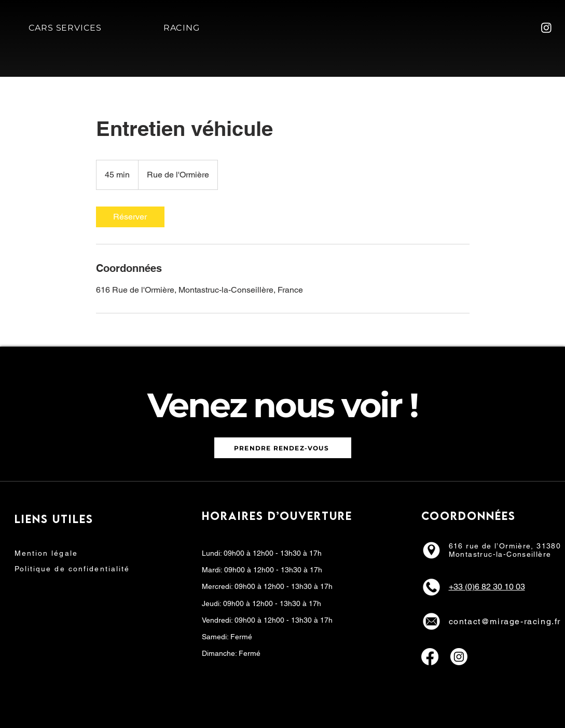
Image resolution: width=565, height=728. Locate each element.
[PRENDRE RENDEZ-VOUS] (283, 448)
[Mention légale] (58, 553)
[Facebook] (430, 657)
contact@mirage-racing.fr (505, 621)
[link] (130, 217)
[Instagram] (546, 28)
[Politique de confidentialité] (91, 569)
